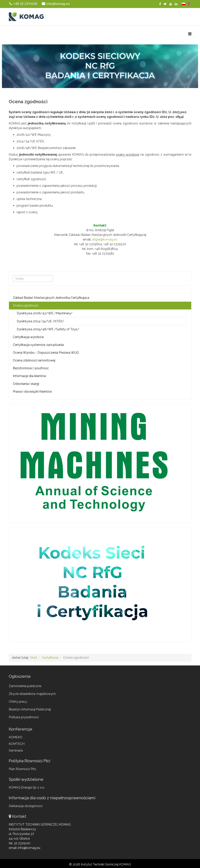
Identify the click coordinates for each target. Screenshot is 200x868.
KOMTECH (17, 744)
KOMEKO (16, 737)
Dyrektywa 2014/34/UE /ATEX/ (40, 321)
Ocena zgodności (26, 305)
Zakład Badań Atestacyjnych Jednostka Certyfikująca (51, 298)
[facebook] (160, 4)
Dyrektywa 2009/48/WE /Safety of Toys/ (48, 329)
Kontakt (19, 816)
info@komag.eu (58, 4)
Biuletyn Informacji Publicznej (30, 709)
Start (34, 658)
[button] (100, 66)
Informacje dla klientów (30, 376)
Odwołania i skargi (26, 384)
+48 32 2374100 (25, 4)
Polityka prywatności (24, 717)
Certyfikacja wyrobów (28, 337)
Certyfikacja (50, 658)
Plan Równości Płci (22, 769)
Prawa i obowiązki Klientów (32, 392)
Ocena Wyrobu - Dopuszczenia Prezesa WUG (46, 353)
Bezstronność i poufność (31, 368)
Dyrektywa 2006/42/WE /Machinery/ (45, 313)
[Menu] (190, 34)
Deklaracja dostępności (26, 806)
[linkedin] (176, 4)
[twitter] (165, 4)
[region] (100, 66)
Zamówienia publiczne (25, 686)
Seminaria (16, 750)
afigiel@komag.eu (105, 239)
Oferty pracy (18, 702)
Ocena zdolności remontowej (34, 360)
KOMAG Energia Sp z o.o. (27, 787)
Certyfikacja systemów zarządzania (38, 345)
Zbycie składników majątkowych (32, 694)
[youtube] (171, 4)
